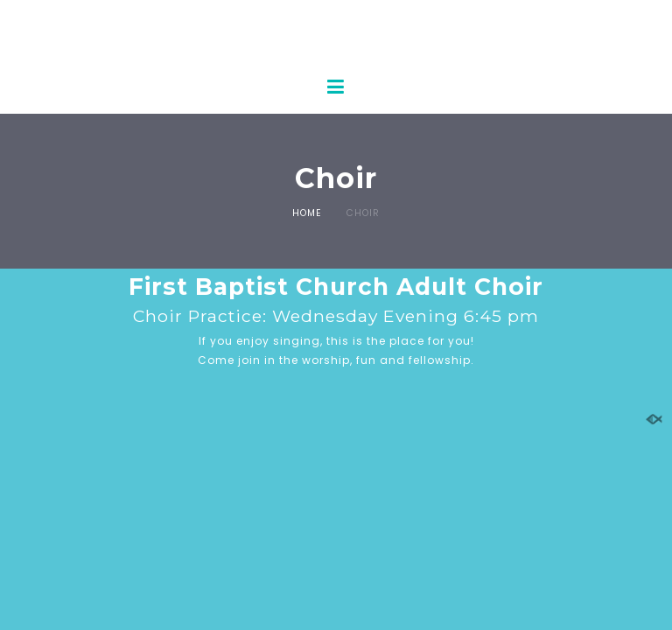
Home (307, 213)
